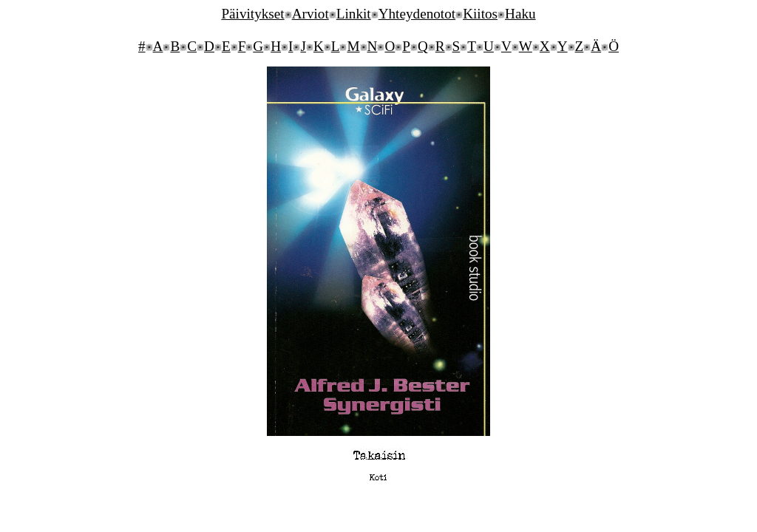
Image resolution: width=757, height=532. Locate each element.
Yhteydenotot (417, 14)
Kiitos (480, 14)
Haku (520, 14)
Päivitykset (252, 14)
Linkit (354, 14)
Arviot (310, 14)
